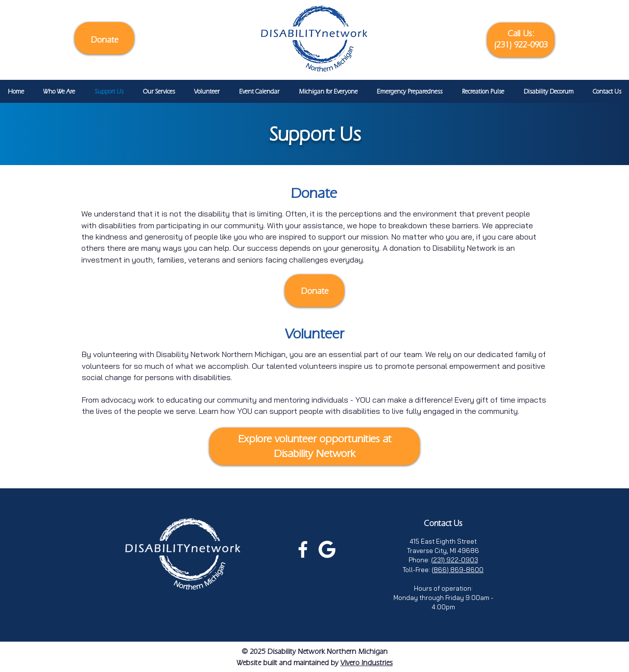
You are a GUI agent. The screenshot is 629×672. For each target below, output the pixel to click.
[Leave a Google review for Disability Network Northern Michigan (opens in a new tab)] (327, 549)
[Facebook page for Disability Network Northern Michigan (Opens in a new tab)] (303, 549)
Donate (105, 39)
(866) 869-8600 (458, 570)
